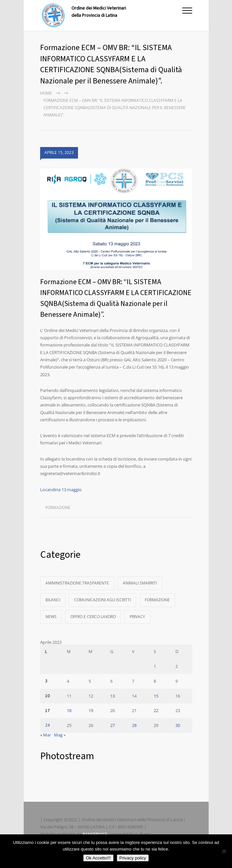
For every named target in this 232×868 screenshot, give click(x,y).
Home (46, 93)
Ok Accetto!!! (98, 858)
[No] (224, 851)
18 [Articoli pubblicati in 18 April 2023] (69, 710)
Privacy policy (133, 858)
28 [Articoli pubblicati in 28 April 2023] (134, 725)
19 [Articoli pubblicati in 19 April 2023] (91, 710)
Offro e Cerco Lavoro (93, 617)
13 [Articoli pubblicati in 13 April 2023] (113, 696)
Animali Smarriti (140, 583)
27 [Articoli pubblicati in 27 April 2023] (113, 725)
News (51, 617)
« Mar (46, 735)
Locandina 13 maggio (61, 490)
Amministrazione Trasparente (77, 583)
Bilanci (53, 600)
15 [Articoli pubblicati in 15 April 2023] (156, 696)
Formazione (58, 508)
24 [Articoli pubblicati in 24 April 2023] (47, 725)
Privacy (137, 617)
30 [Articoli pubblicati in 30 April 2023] (178, 725)
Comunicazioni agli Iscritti (103, 600)
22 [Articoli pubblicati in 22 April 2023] (156, 710)
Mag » (60, 735)
